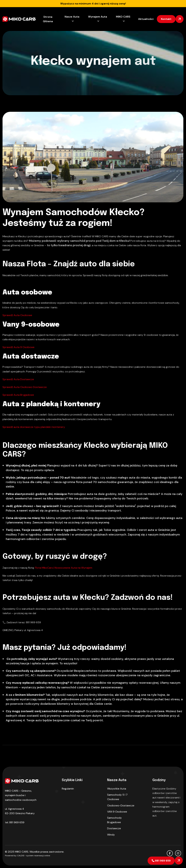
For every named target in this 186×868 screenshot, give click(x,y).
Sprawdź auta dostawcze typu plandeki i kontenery (34, 427)
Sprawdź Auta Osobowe (17, 315)
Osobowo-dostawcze (121, 805)
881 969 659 (161, 861)
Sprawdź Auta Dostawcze (18, 379)
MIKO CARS (123, 17)
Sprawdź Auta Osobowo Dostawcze (25, 387)
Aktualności (146, 19)
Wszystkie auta (117, 789)
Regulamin (68, 789)
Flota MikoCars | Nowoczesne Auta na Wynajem (64, 568)
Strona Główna (48, 19)
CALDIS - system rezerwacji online (34, 856)
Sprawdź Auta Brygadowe (18, 395)
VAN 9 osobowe (117, 812)
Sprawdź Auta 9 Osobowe (18, 347)
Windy (111, 835)
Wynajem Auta (98, 17)
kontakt (166, 19)
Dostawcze (114, 828)
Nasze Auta (72, 17)
